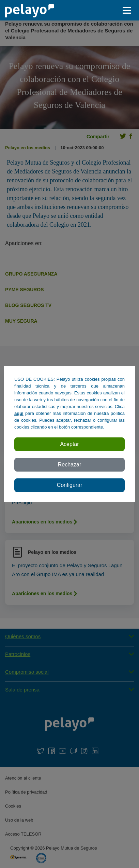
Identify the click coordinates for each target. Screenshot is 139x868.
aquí (19, 413)
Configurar (70, 485)
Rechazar (69, 465)
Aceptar (69, 444)
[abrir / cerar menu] (129, 10)
